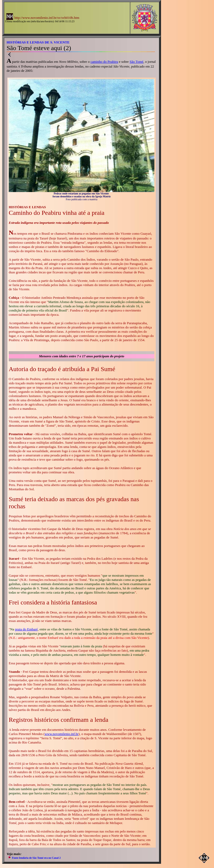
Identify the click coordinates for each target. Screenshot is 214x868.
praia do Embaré (26, 629)
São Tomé (136, 62)
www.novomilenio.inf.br (61, 734)
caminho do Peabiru (104, 62)
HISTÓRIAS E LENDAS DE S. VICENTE (38, 42)
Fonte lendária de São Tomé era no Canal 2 (36, 858)
